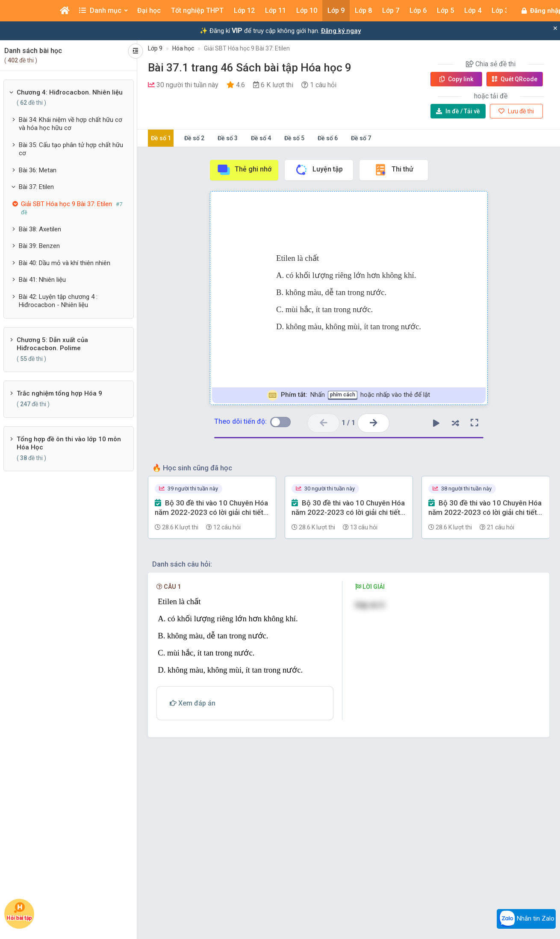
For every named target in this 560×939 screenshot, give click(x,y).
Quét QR (515, 79)
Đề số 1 (161, 138)
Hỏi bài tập (19, 912)
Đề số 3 (228, 138)
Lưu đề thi (516, 111)
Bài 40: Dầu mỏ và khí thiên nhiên (65, 263)
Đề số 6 (328, 138)
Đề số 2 (194, 138)
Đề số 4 (261, 138)
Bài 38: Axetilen (40, 229)
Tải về (458, 111)
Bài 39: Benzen (39, 246)
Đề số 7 (361, 138)
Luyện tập (319, 170)
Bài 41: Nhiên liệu (42, 280)
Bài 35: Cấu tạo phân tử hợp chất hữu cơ (71, 149)
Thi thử (393, 170)
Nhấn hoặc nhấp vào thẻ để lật (349, 395)
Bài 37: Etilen (36, 187)
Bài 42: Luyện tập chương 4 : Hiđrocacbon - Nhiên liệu (58, 301)
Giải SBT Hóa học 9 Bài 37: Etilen (247, 48)
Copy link (456, 79)
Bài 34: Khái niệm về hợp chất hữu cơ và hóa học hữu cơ (71, 124)
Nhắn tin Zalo (526, 919)
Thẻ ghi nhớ (244, 170)
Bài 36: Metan (38, 170)
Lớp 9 (155, 48)
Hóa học (183, 48)
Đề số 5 (294, 138)
